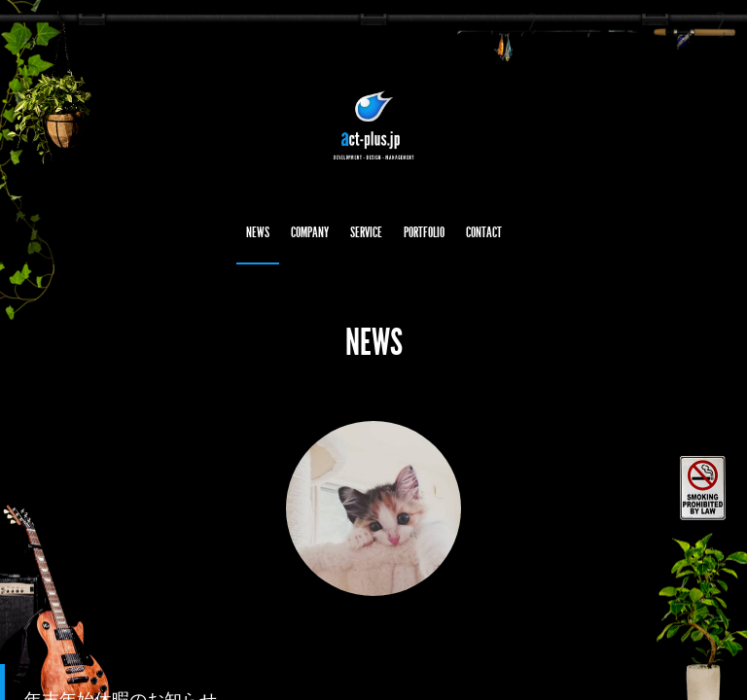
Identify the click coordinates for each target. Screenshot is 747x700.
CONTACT (484, 232)
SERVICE (366, 232)
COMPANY (310, 232)
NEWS (258, 232)
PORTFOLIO (424, 232)
